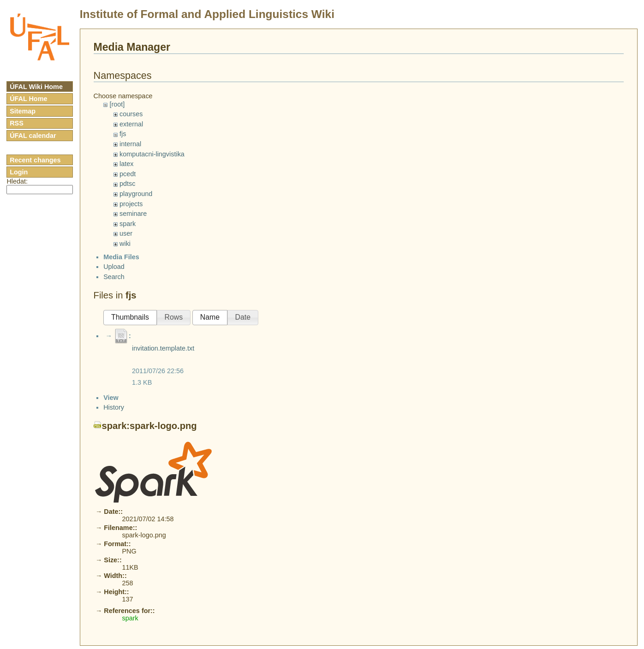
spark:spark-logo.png (149, 597)
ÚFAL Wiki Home (36, 87)
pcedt (128, 174)
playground (136, 194)
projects (131, 204)
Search (114, 318)
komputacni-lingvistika (152, 154)
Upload (114, 308)
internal (130, 144)
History (114, 578)
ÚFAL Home (28, 99)
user (126, 233)
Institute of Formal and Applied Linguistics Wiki (207, 14)
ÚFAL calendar (33, 136)
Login (19, 172)
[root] (117, 104)
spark (128, 224)
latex (126, 164)
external (131, 124)
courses (131, 114)
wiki (125, 244)
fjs (123, 134)
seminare (133, 214)
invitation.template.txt (163, 390)
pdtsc (127, 184)
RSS (17, 123)
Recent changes (35, 160)
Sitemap (23, 111)
